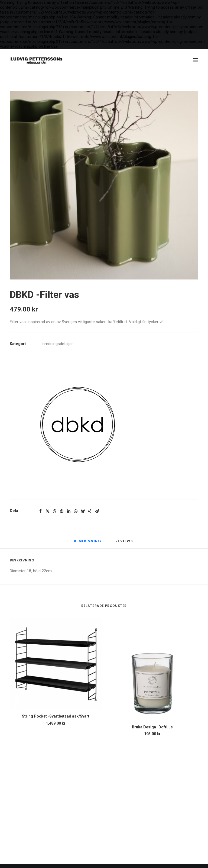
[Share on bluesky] (83, 511)
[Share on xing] (90, 511)
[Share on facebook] (40, 511)
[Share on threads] (54, 511)
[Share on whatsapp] (76, 511)
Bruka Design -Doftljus (152, 727)
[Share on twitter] (47, 511)
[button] (196, 60)
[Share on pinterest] (61, 511)
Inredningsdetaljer (57, 344)
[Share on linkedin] (69, 511)
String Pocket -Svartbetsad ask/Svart (56, 716)
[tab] (125, 544)
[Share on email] (97, 511)
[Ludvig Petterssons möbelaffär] (36, 60)
